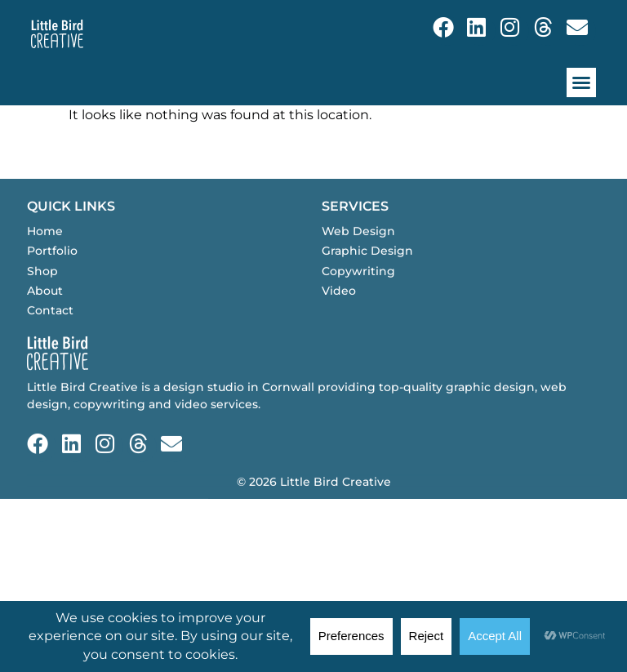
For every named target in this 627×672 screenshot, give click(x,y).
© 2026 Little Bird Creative (314, 504)
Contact (50, 332)
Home (45, 253)
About (45, 313)
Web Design (358, 253)
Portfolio (52, 273)
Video (339, 313)
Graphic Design (367, 273)
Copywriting (358, 293)
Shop (42, 293)
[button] (581, 82)
